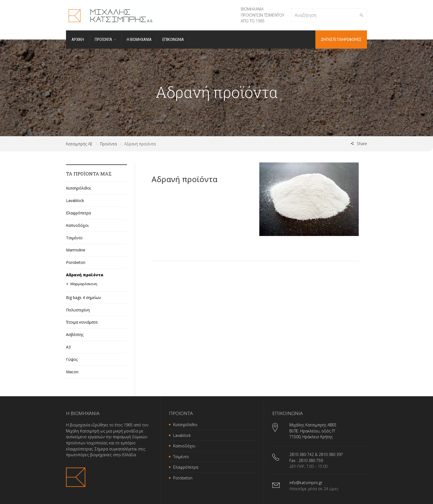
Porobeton (76, 262)
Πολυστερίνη (78, 310)
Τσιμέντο (74, 238)
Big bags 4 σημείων (84, 297)
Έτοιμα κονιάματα (82, 322)
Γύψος (72, 359)
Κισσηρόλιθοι (78, 188)
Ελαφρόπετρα (78, 213)
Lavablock (75, 200)
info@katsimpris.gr (306, 483)
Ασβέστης (75, 334)
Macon (72, 372)
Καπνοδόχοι (77, 225)
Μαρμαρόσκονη (84, 284)
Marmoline (76, 250)
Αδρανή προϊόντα (85, 275)
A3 (68, 347)
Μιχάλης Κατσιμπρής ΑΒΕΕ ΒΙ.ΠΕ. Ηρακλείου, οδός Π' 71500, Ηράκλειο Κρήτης (313, 431)
